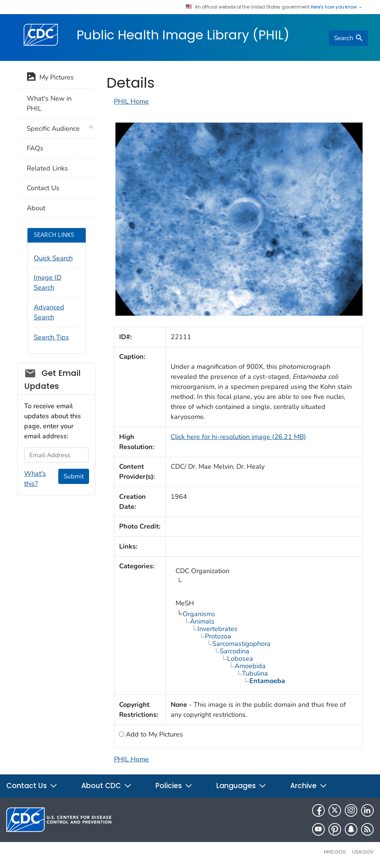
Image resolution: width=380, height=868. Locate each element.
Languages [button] (241, 786)
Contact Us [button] (32, 786)
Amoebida (250, 666)
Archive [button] (309, 786)
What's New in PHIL (49, 103)
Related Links (47, 168)
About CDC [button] (107, 786)
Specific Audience (53, 129)
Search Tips (51, 337)
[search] (348, 38)
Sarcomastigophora (241, 644)
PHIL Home (131, 101)
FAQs (35, 148)
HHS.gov (335, 852)
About (36, 208)
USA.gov (363, 852)
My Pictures (50, 78)
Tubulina (255, 673)
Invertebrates (217, 629)
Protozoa (218, 636)
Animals (202, 621)
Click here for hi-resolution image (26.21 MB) (238, 437)
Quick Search (53, 258)
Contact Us (43, 188)
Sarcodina (235, 651)
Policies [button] (174, 786)
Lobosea (240, 659)
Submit (74, 476)
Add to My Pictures (153, 734)
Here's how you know (337, 7)
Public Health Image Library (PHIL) (183, 35)
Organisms (199, 614)
